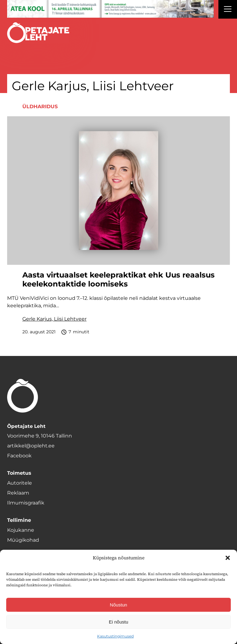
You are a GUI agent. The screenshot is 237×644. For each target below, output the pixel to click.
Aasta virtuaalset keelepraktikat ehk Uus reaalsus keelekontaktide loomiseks (118, 280)
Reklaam (18, 493)
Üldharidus (40, 107)
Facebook (19, 456)
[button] (228, 558)
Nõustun (118, 605)
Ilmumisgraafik (26, 503)
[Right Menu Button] (228, 10)
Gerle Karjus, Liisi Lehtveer (54, 319)
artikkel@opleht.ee (31, 446)
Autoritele (20, 483)
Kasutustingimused (115, 636)
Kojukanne (21, 530)
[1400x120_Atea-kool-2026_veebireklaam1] (110, 9)
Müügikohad (23, 540)
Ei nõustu (119, 622)
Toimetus (19, 473)
